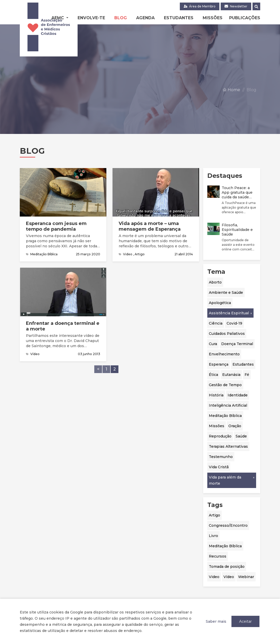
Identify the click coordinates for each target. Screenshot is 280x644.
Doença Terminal (237, 344)
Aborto (215, 282)
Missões (213, 18)
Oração (235, 426)
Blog (121, 18)
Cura (213, 344)
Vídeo (229, 577)
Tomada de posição (227, 567)
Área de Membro (200, 6)
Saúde (241, 436)
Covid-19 (234, 323)
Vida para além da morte (225, 480)
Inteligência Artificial (228, 405)
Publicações (245, 18)
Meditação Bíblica (225, 416)
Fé (247, 375)
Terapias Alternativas (228, 446)
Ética (213, 375)
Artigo (214, 515)
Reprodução (220, 436)
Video (214, 577)
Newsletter (236, 6)
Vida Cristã (219, 467)
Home (231, 101)
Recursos (218, 556)
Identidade (238, 395)
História (216, 395)
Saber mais (216, 621)
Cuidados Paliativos (227, 334)
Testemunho (221, 457)
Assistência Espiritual (229, 313)
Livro (213, 536)
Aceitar (245, 621)
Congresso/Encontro (228, 525)
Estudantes (179, 18)
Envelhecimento (224, 354)
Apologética (220, 303)
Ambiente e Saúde (226, 292)
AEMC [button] (58, 18)
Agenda (145, 18)
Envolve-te (91, 18)
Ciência (216, 323)
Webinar (246, 577)
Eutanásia (231, 375)
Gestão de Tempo (225, 385)
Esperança (219, 364)
